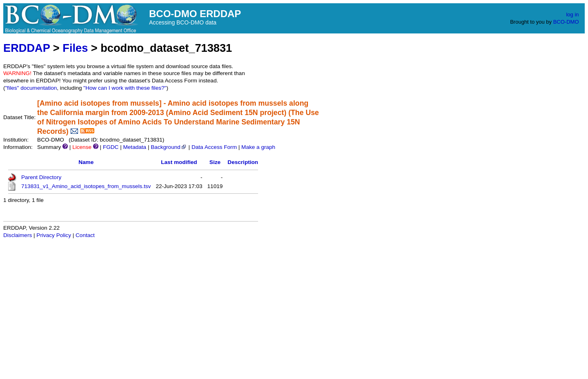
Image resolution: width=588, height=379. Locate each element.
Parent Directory (41, 177)
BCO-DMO (566, 22)
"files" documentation (31, 88)
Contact (85, 235)
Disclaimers (18, 235)
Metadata (135, 147)
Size (215, 162)
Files (75, 48)
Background (169, 147)
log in (572, 14)
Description (243, 162)
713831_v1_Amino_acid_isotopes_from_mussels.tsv (86, 186)
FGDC (111, 147)
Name (86, 162)
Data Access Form (214, 147)
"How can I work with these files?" (125, 88)
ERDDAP (27, 48)
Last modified (179, 162)
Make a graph (258, 147)
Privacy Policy (54, 235)
